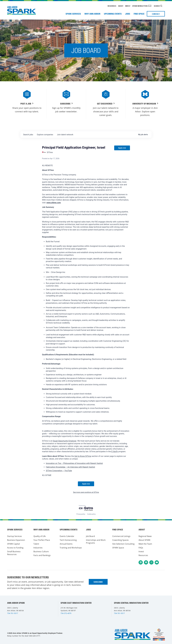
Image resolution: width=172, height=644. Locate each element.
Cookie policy (91, 514)
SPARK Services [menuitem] (73, 14)
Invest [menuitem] (128, 6)
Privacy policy (81, 514)
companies (45, 135)
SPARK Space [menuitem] (118, 548)
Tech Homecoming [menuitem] (68, 540)
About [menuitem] (121, 6)
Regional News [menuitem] (145, 536)
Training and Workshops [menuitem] (71, 548)
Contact (156, 14)
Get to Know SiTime (83, 456)
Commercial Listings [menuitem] (121, 536)
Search (157, 6)
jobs (28, 135)
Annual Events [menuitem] (66, 544)
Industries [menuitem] (38, 548)
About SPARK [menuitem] (144, 540)
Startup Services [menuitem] (15, 536)
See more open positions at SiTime (86, 492)
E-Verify (115, 452)
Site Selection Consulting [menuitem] (123, 544)
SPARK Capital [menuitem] (13, 544)
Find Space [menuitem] (139, 14)
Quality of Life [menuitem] (40, 536)
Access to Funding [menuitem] (15, 548)
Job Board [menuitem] (90, 536)
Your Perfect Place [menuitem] (42, 540)
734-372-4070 (66, 613)
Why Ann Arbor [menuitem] (92, 14)
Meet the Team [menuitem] (145, 544)
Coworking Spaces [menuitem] (120, 540)
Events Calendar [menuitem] (67, 536)
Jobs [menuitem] (128, 14)
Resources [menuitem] (112, 6)
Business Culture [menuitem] (41, 551)
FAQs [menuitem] (141, 548)
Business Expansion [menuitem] (16, 540)
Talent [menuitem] (36, 544)
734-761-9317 (13, 613)
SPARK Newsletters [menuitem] (140, 6)
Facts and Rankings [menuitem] (42, 555)
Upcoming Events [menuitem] (113, 14)
